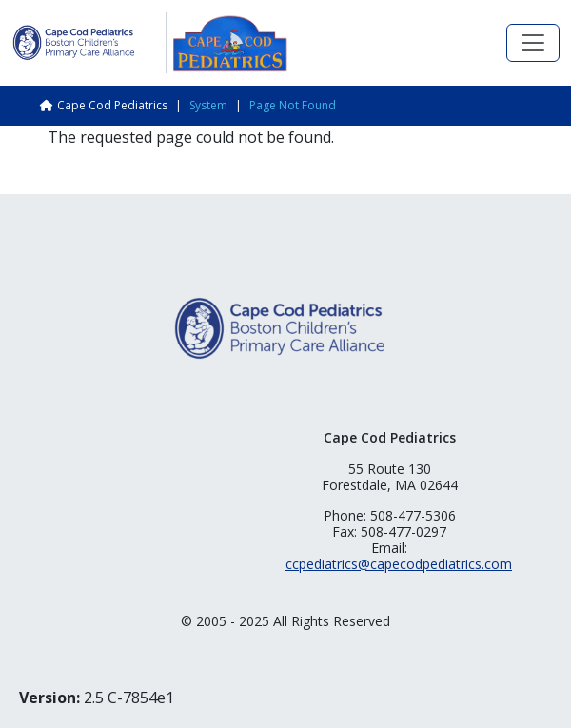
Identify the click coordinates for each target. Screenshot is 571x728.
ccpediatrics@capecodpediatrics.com (399, 564)
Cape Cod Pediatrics (112, 105)
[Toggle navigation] (533, 43)
